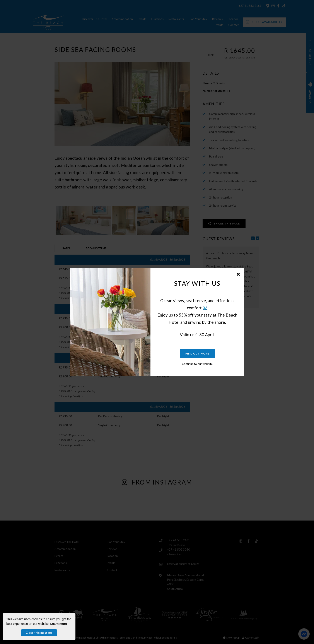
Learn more (59, 624)
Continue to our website (197, 364)
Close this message (39, 633)
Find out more (197, 354)
